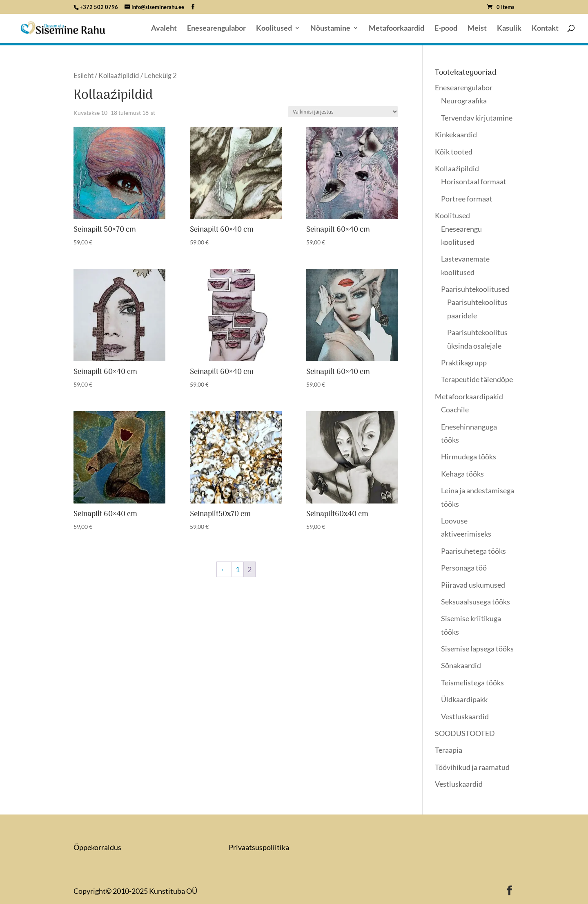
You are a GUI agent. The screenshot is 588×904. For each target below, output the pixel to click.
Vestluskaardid (465, 716)
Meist (477, 29)
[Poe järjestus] (343, 112)
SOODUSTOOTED (465, 733)
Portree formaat (467, 199)
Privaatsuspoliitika (259, 847)
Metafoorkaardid (396, 29)
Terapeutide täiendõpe (477, 379)
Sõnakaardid (461, 665)
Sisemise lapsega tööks (477, 649)
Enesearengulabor (216, 29)
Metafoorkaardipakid (469, 396)
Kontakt (545, 29)
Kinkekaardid (456, 134)
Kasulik (509, 29)
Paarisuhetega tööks (473, 551)
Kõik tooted (454, 152)
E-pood (446, 29)
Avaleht (164, 29)
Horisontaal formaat (474, 181)
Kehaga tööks (462, 474)
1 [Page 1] (238, 569)
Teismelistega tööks (472, 682)
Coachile (455, 409)
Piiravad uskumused (473, 585)
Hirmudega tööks (469, 456)
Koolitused (274, 29)
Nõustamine (330, 29)
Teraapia (449, 750)
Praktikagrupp (464, 362)
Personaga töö (464, 568)
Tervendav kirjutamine (477, 118)
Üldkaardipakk (464, 699)
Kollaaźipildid (119, 76)
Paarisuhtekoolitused (475, 289)
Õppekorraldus (97, 847)
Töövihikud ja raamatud (472, 767)
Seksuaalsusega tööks (476, 602)
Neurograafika (464, 101)
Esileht (84, 76)
